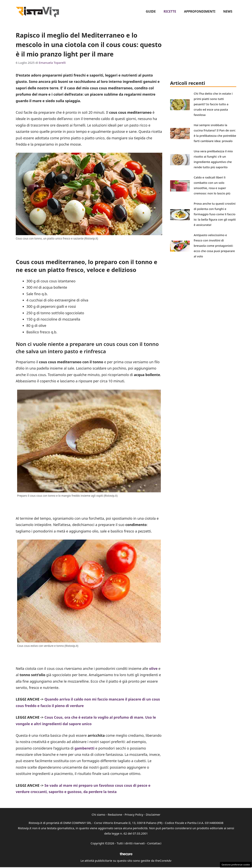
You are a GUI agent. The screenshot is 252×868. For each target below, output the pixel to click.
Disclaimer (153, 814)
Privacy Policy (134, 814)
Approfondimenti (200, 11)
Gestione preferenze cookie (236, 865)
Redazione (115, 814)
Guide (151, 11)
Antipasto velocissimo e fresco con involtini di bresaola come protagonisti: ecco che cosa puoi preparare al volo (214, 246)
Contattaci (154, 843)
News (228, 11)
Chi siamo (99, 814)
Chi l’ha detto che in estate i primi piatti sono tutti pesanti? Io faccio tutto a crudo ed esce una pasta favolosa (213, 104)
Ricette (170, 11)
